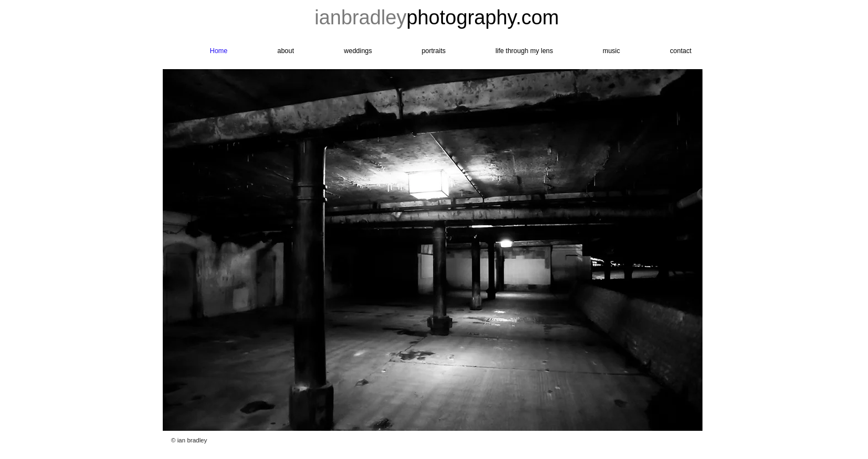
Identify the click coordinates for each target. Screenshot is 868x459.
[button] (433, 250)
